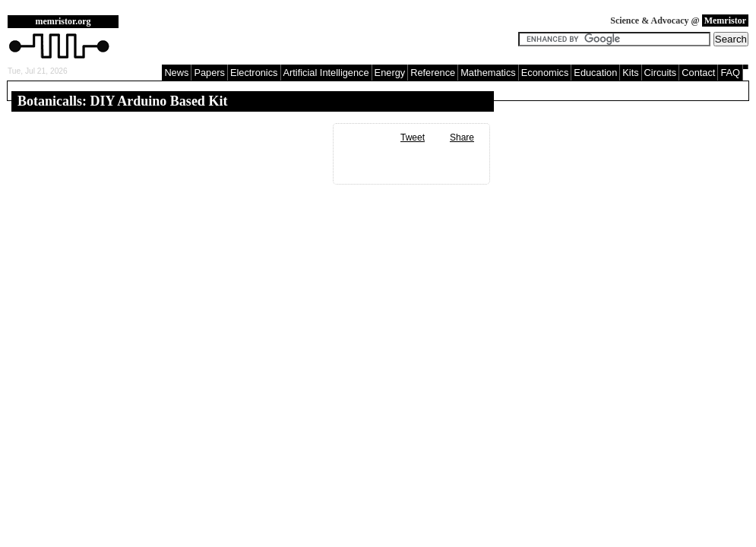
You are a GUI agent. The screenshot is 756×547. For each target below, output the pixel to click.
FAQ (730, 73)
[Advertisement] (322, 38)
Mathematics (488, 73)
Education (595, 73)
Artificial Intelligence (326, 73)
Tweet (413, 138)
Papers (209, 73)
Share (462, 138)
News (176, 73)
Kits (630, 73)
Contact (698, 73)
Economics (545, 73)
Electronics (254, 73)
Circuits (661, 73)
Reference (433, 73)
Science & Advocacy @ (679, 21)
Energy (390, 73)
